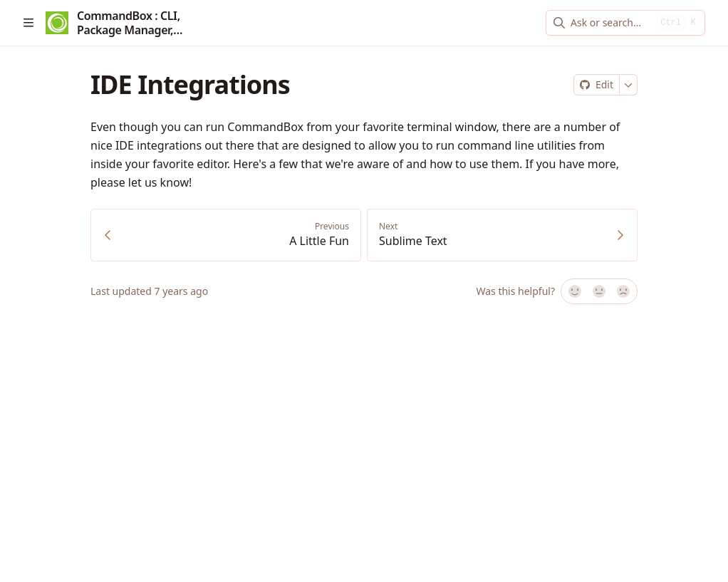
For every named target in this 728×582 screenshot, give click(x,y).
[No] (624, 291)
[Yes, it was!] (574, 291)
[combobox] (611, 23)
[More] (629, 85)
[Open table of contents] (28, 23)
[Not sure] (599, 291)
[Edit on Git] (597, 85)
